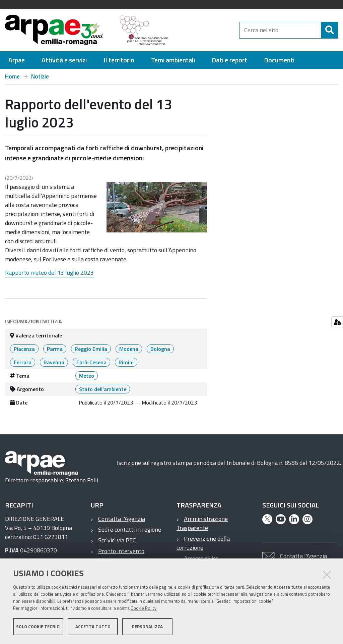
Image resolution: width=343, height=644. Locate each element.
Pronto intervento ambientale (118, 555)
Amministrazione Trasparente (202, 523)
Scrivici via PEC (117, 540)
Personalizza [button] (147, 627)
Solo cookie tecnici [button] (38, 627)
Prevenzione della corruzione (203, 543)
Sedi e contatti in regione (130, 529)
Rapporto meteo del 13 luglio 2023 (49, 273)
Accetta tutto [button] (93, 627)
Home (12, 76)
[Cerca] (330, 30)
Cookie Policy (144, 608)
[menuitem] (17, 60)
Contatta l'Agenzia (122, 519)
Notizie (40, 76)
